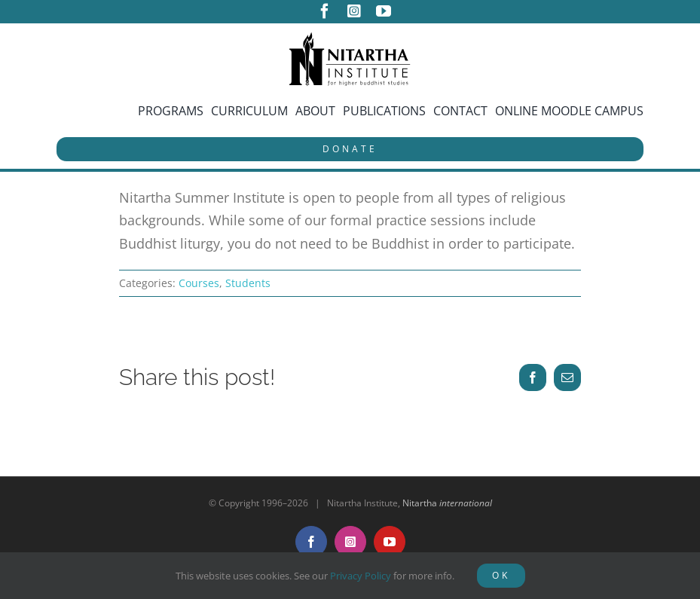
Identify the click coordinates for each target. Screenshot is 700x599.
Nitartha (447, 503)
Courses (199, 283)
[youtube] (384, 11)
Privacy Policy (361, 576)
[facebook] (325, 11)
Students (248, 283)
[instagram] (354, 11)
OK (501, 575)
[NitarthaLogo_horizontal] (350, 38)
